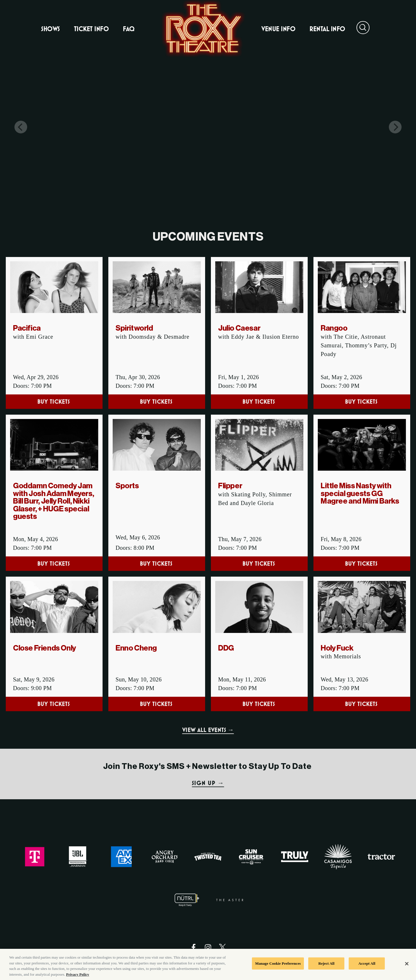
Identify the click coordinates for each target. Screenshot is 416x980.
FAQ (129, 29)
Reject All (326, 969)
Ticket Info (91, 29)
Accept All (367, 969)
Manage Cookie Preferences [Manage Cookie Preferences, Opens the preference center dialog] (278, 969)
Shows (50, 29)
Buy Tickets (54, 401)
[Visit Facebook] (194, 947)
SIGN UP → (208, 783)
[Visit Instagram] (208, 947)
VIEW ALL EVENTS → (208, 730)
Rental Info (327, 29)
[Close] (407, 970)
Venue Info (278, 29)
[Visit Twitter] (222, 947)
